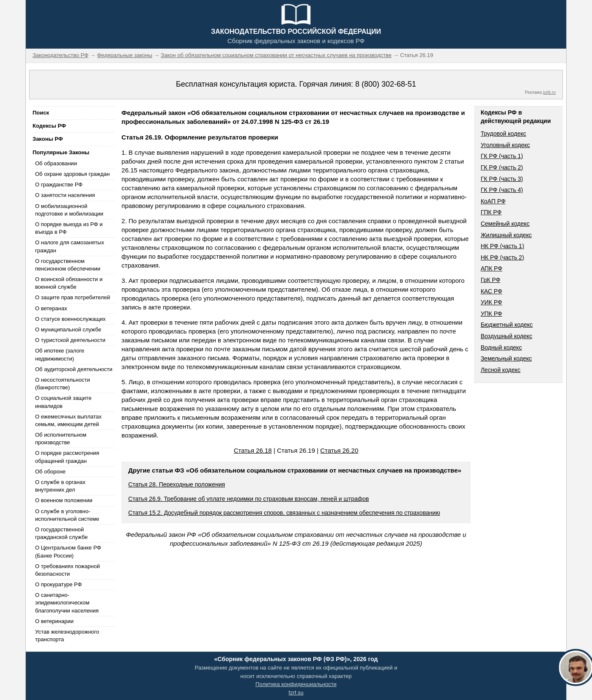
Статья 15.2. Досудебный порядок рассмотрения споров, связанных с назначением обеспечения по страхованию (284, 513)
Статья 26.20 (339, 450)
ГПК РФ (491, 212)
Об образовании (56, 163)
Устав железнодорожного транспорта (67, 636)
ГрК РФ (491, 280)
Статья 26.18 (253, 450)
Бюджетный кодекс (507, 325)
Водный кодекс (502, 347)
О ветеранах (51, 308)
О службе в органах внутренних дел (60, 486)
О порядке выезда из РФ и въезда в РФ (69, 228)
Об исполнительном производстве (61, 439)
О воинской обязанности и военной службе (69, 283)
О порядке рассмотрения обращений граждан (67, 457)
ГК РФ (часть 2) (502, 167)
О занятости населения (65, 195)
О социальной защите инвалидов (63, 402)
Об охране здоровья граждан (72, 174)
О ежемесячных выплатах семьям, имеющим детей (68, 420)
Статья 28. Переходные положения (177, 484)
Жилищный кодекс (506, 235)
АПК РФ (492, 268)
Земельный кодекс (506, 358)
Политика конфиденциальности (296, 684)
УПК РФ (492, 314)
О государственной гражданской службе (61, 533)
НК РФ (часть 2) (503, 257)
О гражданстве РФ (59, 185)
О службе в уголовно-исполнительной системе (67, 515)
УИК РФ (492, 302)
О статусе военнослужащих (70, 319)
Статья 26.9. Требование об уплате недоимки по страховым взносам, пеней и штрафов (248, 499)
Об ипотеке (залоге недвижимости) (60, 354)
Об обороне (50, 472)
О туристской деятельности (70, 340)
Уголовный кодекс (506, 145)
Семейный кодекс (505, 224)
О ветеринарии (54, 621)
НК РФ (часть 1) (503, 246)
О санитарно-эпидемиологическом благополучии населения (67, 603)
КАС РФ (492, 291)
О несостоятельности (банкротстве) (63, 384)
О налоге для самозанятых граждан (70, 246)
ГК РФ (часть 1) (502, 156)
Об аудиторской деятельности (74, 369)
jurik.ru (549, 92)
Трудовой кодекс (504, 134)
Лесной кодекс (501, 370)
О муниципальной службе (68, 329)
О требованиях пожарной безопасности (67, 570)
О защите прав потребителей (73, 297)
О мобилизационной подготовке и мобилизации (69, 210)
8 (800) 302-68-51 (386, 84)
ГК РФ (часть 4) (502, 190)
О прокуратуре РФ (59, 584)
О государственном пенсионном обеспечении (68, 265)
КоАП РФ (493, 201)
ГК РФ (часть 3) (502, 179)
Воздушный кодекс (507, 336)
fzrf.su (296, 693)
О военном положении (64, 500)
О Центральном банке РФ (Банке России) (68, 551)
